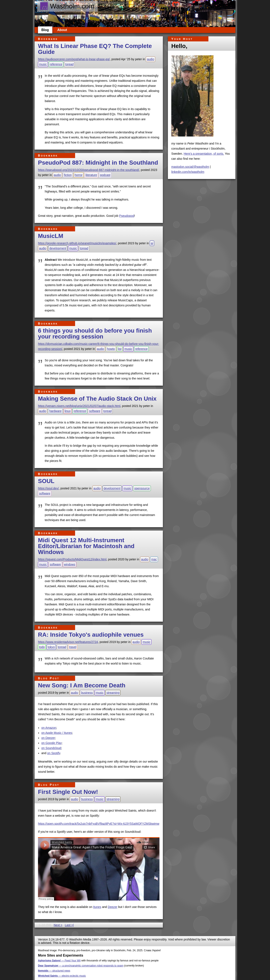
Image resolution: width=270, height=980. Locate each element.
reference (56, 64)
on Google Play (51, 743)
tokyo (51, 647)
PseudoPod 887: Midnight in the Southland (98, 163)
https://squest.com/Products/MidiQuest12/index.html (72, 559)
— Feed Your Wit (59, 961)
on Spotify (54, 753)
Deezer (113, 907)
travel (73, 647)
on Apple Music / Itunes (57, 733)
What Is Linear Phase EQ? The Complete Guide (95, 49)
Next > (58, 925)
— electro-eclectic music (62, 976)
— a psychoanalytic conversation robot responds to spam (81, 966)
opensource (142, 488)
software (95, 411)
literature (91, 175)
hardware (55, 411)
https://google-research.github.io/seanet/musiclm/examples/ (77, 243)
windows (70, 564)
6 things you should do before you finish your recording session (95, 334)
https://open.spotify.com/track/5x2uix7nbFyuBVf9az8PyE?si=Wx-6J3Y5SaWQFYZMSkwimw (99, 824)
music (43, 64)
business (87, 693)
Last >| (69, 925)
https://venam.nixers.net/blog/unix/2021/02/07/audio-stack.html (79, 406)
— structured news (54, 971)
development (58, 248)
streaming (113, 693)
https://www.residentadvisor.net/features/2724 (68, 642)
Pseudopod (127, 216)
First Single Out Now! (68, 792)
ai (152, 243)
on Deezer (48, 738)
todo (42, 647)
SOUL (46, 481)
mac (154, 559)
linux (68, 411)
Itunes (97, 907)
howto (111, 349)
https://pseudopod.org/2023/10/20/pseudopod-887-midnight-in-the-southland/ (89, 170)
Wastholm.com (67, 6)
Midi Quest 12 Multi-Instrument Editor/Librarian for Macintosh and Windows (86, 546)
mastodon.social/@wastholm (190, 167)
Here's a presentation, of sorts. (204, 154)
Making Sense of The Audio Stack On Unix (97, 399)
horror (79, 175)
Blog (45, 30)
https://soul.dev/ (48, 488)
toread (69, 64)
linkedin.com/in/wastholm (188, 172)
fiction (68, 175)
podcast (105, 175)
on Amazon (49, 728)
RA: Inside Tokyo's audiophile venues (91, 635)
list (120, 349)
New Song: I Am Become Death (82, 685)
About (62, 30)
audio (150, 59)
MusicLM (51, 236)
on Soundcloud (51, 748)
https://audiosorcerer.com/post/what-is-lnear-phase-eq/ (74, 59)
